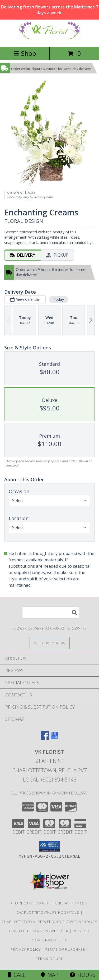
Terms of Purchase (65, 949)
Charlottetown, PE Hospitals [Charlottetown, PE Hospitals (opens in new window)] (48, 912)
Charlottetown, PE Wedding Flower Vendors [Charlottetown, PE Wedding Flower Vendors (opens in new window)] (49, 922)
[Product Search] (51, 612)
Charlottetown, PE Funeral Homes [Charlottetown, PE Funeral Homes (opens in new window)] (48, 903)
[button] (49, 846)
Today (58, 299)
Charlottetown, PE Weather (39, 931)
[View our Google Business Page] (54, 738)
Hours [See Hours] (82, 975)
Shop (25, 53)
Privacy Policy (26, 949)
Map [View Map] (50, 975)
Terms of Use (50, 959)
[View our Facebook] (45, 738)
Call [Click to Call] (16, 975)
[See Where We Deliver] (50, 643)
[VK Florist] (50, 39)
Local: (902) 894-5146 (50, 780)
